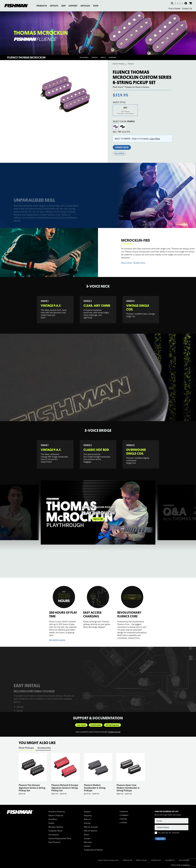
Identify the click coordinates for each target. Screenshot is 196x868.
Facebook (123, 811)
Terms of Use (127, 860)
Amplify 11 (186, 865)
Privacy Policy (141, 860)
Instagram (124, 815)
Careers (87, 846)
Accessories (44, 748)
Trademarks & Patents (93, 850)
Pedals (51, 823)
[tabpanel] (98, 512)
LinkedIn (123, 822)
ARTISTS (54, 6)
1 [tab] (96, 550)
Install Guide (96, 725)
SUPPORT (73, 6)
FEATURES (84, 57)
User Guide (81, 725)
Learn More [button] (155, 139)
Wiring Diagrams (112, 725)
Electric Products (56, 815)
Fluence (131, 64)
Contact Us (187, 8)
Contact (87, 838)
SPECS (103, 57)
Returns (87, 819)
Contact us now (114, 732)
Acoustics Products (57, 812)
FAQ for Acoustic (91, 827)
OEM (63, 6)
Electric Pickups (119, 64)
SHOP (96, 6)
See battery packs (57, 640)
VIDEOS (94, 57)
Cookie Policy (156, 860)
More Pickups (26, 748)
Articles (87, 823)
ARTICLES (85, 6)
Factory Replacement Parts (60, 838)
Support (87, 812)
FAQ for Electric (91, 831)
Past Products (54, 842)
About (86, 835)
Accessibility (170, 860)
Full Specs (119, 153)
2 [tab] (99, 550)
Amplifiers (53, 819)
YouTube (123, 819)
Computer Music (55, 831)
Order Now (122, 147)
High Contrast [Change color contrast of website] (184, 860)
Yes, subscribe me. (169, 833)
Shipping (88, 815)
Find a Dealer (174, 8)
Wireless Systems (56, 827)
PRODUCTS (42, 6)
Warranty (88, 842)
